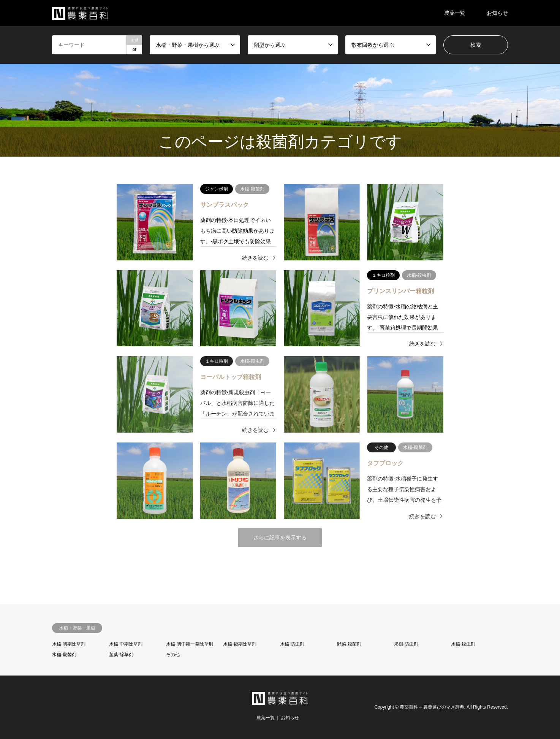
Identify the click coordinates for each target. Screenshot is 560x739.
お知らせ (497, 13)
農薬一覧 (455, 13)
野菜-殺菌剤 (349, 644)
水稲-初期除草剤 (69, 644)
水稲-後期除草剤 (240, 644)
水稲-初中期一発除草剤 (190, 644)
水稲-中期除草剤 (126, 644)
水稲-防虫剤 (292, 644)
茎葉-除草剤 (121, 655)
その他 (173, 655)
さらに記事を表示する (280, 538)
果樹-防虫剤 (406, 644)
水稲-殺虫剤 (463, 644)
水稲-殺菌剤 (64, 655)
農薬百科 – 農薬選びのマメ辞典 (432, 707)
